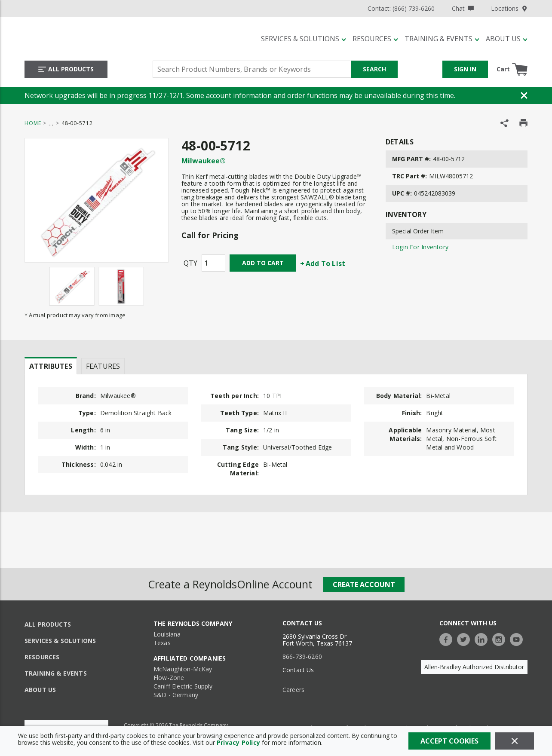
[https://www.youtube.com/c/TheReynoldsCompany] (518, 638)
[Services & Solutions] (304, 39)
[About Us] (507, 39)
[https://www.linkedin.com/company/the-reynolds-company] (483, 638)
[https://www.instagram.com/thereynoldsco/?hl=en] (501, 638)
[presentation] (51, 366)
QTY (190, 263)
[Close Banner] (524, 95)
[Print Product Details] (523, 123)
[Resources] (375, 39)
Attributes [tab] (51, 366)
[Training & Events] (442, 39)
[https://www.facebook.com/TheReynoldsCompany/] (448, 638)
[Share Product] (504, 123)
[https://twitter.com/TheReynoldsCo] (466, 638)
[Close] (514, 741)
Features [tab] (103, 366)
